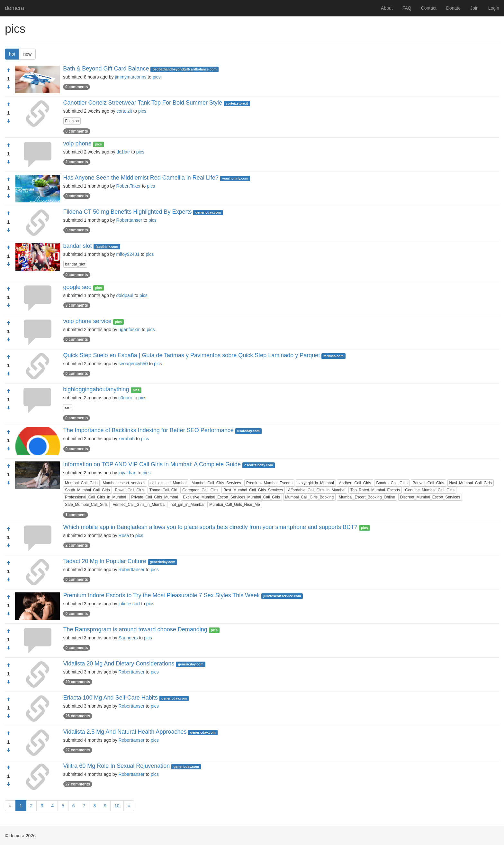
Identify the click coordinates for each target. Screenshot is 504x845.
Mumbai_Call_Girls (81, 483)
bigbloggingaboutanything (96, 389)
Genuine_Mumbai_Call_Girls (430, 490)
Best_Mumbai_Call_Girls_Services (253, 490)
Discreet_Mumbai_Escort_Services (430, 497)
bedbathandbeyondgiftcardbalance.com (185, 69)
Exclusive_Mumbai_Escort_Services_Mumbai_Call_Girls (231, 497)
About (387, 8)
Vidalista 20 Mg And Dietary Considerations (119, 664)
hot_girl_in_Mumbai (188, 505)
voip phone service (87, 321)
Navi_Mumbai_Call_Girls (471, 483)
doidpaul (125, 295)
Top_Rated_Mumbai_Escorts (375, 490)
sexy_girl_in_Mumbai (316, 483)
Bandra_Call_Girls (392, 483)
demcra (14, 8)
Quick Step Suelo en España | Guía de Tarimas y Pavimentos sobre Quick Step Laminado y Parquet (192, 355)
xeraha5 (127, 439)
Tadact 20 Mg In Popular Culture (105, 561)
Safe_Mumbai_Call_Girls (86, 505)
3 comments (77, 305)
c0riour (125, 398)
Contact (429, 8)
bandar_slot (75, 264)
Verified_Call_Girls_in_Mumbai (139, 505)
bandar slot (78, 246)
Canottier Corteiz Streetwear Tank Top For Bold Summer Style (143, 103)
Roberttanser (129, 220)
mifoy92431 (128, 254)
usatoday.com (248, 431)
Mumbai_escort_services (124, 483)
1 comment (75, 515)
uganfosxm (130, 330)
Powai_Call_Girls (129, 490)
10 (117, 806)
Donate (453, 8)
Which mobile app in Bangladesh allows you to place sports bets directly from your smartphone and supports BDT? (210, 527)
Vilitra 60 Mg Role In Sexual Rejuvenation (117, 766)
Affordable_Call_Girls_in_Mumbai (317, 490)
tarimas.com (334, 356)
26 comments (78, 716)
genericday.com (208, 212)
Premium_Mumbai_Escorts (269, 483)
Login (494, 8)
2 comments (77, 162)
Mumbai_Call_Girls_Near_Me (234, 505)
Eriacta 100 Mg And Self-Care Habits (111, 698)
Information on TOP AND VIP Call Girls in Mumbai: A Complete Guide (152, 464)
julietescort (129, 604)
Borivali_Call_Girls (428, 483)
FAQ (407, 8)
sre (68, 408)
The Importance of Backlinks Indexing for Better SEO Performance (148, 430)
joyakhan (127, 473)
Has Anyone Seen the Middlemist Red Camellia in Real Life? (141, 178)
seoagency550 (133, 364)
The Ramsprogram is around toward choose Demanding (135, 629)
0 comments (76, 87)
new (27, 54)
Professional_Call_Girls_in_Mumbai (95, 497)
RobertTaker (129, 186)
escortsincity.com (259, 465)
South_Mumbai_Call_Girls (87, 490)
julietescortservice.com (282, 596)
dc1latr (123, 152)
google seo (77, 287)
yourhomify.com (235, 178)
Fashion (72, 121)
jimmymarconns (130, 77)
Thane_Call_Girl (163, 490)
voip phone (77, 144)
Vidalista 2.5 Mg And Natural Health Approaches (125, 732)
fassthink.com (107, 246)
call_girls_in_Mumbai (168, 483)
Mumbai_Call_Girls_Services (216, 483)
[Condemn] (8, 87)
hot (12, 54)
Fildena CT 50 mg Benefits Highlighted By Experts (128, 212)
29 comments (78, 682)
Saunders (128, 638)
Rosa (124, 535)
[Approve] (8, 70)
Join (474, 8)
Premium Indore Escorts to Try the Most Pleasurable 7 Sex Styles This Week (161, 595)
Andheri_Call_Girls (355, 483)
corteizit (124, 111)
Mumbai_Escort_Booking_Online (367, 497)
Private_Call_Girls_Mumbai (154, 497)
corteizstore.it (237, 103)
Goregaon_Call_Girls (200, 490)
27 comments (78, 750)
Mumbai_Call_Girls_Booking (309, 497)
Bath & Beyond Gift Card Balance (106, 69)
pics (157, 77)
